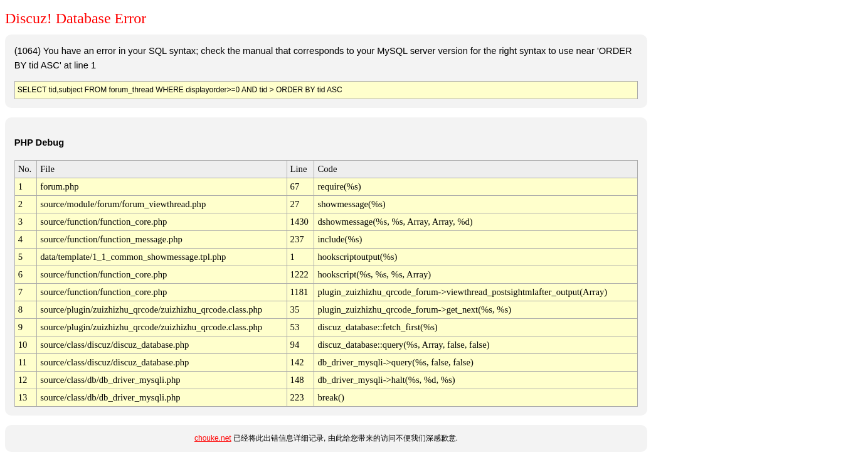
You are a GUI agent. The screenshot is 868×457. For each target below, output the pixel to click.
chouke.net (213, 438)
